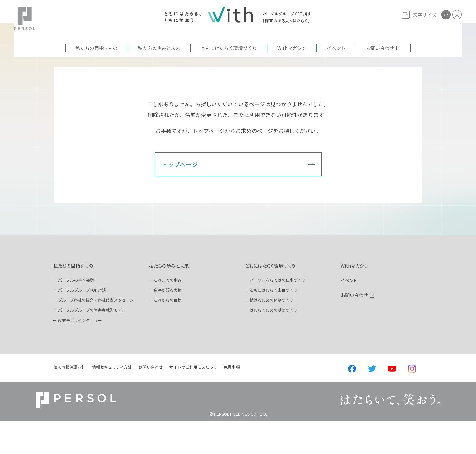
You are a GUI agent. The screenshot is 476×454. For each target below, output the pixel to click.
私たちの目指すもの (73, 299)
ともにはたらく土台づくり (274, 323)
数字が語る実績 (168, 323)
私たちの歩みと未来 (169, 299)
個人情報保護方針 (69, 400)
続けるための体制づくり (272, 333)
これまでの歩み (168, 313)
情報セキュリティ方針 (112, 400)
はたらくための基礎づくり (274, 343)
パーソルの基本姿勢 (76, 313)
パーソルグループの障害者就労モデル (92, 343)
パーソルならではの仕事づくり (278, 313)
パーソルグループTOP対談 (82, 323)
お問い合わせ (354, 329)
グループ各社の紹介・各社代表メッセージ (96, 333)
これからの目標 (168, 333)
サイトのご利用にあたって (193, 400)
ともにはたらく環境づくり (270, 299)
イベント (349, 314)
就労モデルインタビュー (80, 353)
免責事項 (232, 400)
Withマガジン (354, 299)
